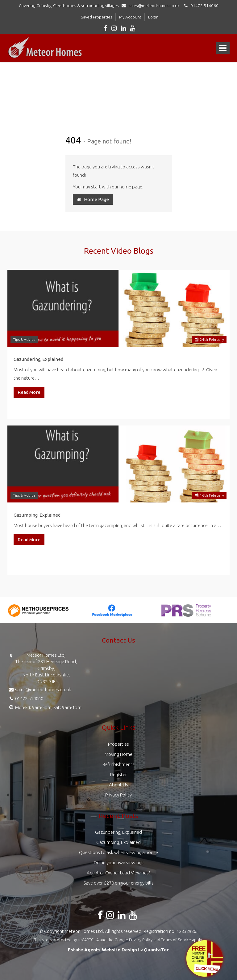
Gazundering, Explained (38, 359)
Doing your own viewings (119, 863)
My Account (130, 17)
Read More (29, 392)
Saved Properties (97, 17)
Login (153, 17)
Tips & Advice (24, 339)
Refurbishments (118, 764)
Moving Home (118, 754)
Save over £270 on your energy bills (119, 883)
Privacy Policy (118, 795)
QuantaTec (156, 950)
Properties (118, 744)
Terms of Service (176, 940)
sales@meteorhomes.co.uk (152, 6)
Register (118, 774)
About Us (118, 785)
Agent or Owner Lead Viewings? (118, 873)
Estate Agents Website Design (102, 950)
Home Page (93, 199)
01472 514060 (200, 6)
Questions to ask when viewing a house (118, 852)
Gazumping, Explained (37, 515)
